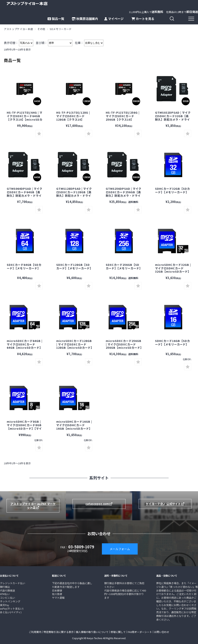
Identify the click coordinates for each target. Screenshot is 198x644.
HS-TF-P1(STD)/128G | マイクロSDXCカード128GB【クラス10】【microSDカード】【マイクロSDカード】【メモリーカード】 (74, 121)
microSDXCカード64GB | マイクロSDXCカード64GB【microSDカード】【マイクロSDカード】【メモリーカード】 (25, 348)
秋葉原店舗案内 (85, 19)
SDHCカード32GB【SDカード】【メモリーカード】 (172, 190)
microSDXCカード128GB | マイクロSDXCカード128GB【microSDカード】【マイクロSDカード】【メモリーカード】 (74, 348)
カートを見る (143, 19)
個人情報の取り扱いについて (92, 632)
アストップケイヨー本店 (18, 29)
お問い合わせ (162, 632)
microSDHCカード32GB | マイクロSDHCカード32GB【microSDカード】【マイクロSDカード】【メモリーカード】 (173, 271)
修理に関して (118, 632)
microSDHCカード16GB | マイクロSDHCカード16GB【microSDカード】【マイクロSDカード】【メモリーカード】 (74, 428)
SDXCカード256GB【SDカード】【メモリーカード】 (124, 266)
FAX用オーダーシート (140, 632)
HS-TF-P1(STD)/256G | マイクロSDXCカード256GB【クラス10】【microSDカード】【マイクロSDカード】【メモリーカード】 (123, 121)
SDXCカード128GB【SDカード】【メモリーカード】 (74, 266)
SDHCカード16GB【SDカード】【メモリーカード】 (172, 342)
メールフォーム (120, 549)
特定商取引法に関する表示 (59, 632)
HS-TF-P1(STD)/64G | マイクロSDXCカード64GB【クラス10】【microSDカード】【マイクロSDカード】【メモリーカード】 (25, 119)
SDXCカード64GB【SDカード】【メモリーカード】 (24, 266)
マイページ (114, 19)
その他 (41, 29)
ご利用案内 (35, 632)
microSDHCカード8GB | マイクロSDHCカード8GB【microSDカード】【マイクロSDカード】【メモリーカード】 (24, 428)
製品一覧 (56, 19)
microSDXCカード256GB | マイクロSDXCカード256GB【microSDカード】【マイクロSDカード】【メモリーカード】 (124, 348)
